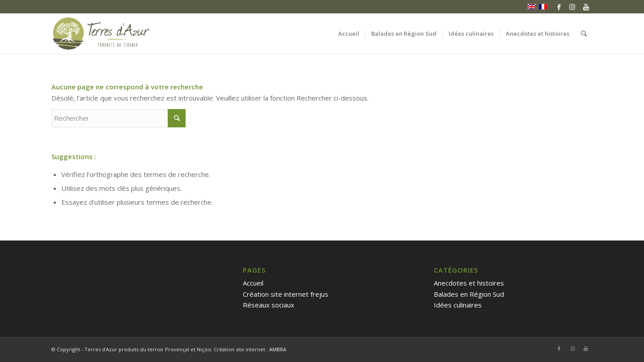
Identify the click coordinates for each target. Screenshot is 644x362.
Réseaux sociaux (269, 305)
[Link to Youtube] (586, 7)
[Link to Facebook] (559, 7)
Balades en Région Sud (469, 294)
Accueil (253, 283)
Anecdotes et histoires (469, 283)
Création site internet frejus (286, 294)
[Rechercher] (584, 34)
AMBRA (278, 349)
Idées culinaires (458, 305)
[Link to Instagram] (572, 7)
